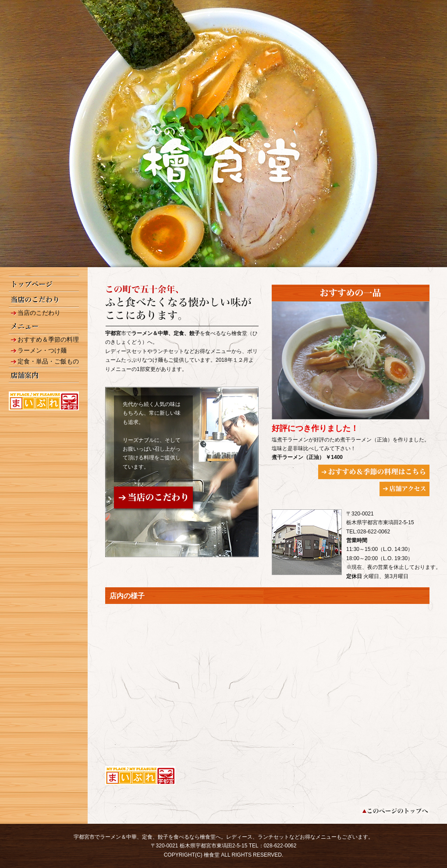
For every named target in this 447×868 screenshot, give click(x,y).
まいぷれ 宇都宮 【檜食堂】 (44, 401)
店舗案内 (44, 375)
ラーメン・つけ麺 (42, 350)
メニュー (44, 326)
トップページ (44, 284)
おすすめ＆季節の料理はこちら (374, 472)
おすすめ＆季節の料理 (48, 339)
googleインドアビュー (267, 685)
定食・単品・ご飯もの (48, 361)
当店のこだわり (44, 300)
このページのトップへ (395, 811)
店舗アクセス (404, 489)
